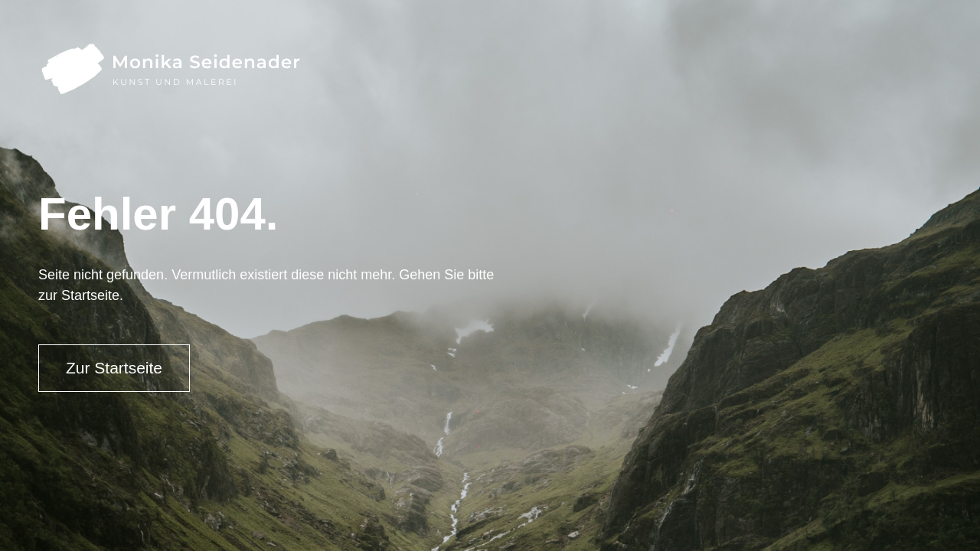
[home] (170, 68)
